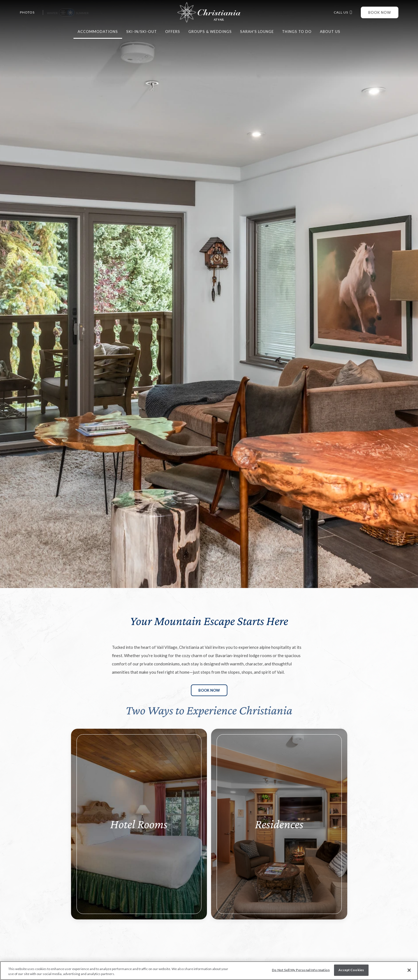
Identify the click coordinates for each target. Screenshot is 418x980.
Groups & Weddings (210, 32)
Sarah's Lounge (257, 32)
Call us (343, 12)
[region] (209, 971)
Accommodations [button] (98, 32)
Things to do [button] (297, 32)
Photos (27, 12)
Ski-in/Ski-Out (142, 32)
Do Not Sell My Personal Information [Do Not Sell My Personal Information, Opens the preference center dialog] (301, 970)
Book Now (380, 12)
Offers (173, 32)
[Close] (409, 970)
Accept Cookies (351, 970)
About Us (330, 32)
